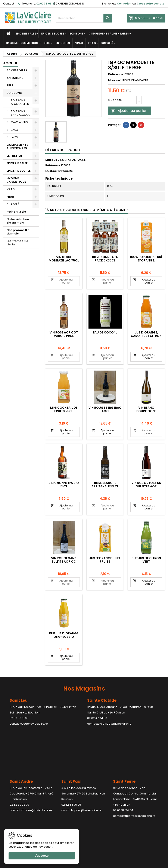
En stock (51, 171)
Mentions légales (57, 786)
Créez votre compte (151, 4)
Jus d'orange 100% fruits (105, 560)
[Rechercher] (84, 18)
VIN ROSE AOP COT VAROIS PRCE (64, 334)
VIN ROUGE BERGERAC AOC (105, 409)
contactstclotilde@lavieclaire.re (109, 724)
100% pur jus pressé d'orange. (146, 259)
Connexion (124, 4)
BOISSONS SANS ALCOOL (20, 113)
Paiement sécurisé (58, 803)
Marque (114, 80)
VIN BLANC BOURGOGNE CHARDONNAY (146, 411)
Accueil (10, 63)
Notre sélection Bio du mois (18, 221)
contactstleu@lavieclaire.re (29, 724)
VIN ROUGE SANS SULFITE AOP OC (64, 560)
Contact (9, 4)
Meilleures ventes (15, 797)
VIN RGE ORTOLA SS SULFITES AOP (146, 485)
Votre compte (100, 776)
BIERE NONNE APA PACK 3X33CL (105, 259)
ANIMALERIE (15, 78)
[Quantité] (130, 100)
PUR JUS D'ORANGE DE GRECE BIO (64, 635)
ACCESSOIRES (17, 70)
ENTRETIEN (63, 43)
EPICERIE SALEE (26, 34)
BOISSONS (76, 34)
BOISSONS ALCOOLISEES (20, 102)
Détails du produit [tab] (63, 150)
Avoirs (91, 803)
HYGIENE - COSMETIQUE (22, 43)
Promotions (11, 786)
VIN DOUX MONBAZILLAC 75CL (64, 259)
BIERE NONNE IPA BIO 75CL (64, 485)
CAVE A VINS (19, 122)
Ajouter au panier (129, 111)
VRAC (79, 43)
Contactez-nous (57, 808)
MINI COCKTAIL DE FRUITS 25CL (64, 409)
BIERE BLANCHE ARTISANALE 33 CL (105, 485)
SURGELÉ (107, 43)
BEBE (47, 43)
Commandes (97, 797)
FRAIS (92, 43)
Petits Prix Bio (16, 212)
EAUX (14, 130)
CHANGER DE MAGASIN (70, 4)
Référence (116, 74)
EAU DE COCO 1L (105, 332)
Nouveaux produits (16, 792)
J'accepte (42, 856)
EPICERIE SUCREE (53, 34)
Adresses (94, 808)
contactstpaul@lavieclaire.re (81, 762)
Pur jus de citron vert (146, 560)
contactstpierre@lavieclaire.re (134, 768)
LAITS (14, 137)
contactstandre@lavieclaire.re (31, 762)
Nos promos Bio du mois (18, 232)
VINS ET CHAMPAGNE (72, 160)
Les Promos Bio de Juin (17, 243)
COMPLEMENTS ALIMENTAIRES (109, 34)
